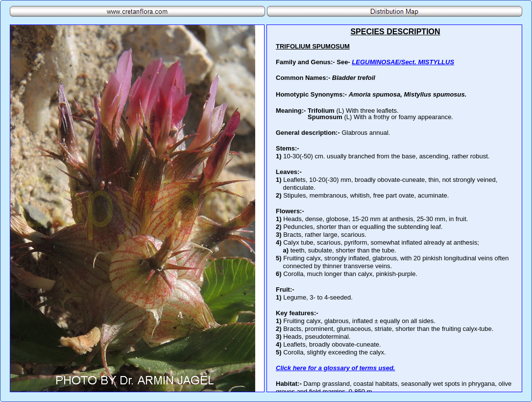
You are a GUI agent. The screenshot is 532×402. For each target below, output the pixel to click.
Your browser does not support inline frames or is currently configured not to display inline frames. (394, 208)
